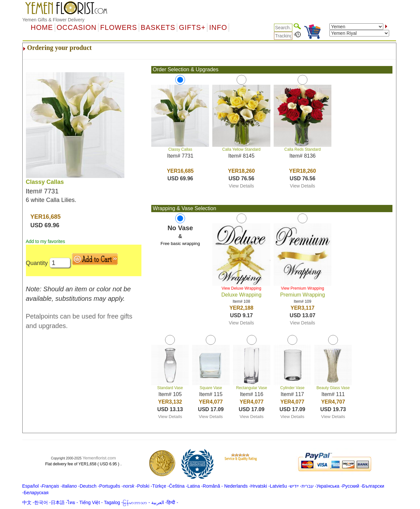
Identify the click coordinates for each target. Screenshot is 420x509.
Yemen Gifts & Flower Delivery (53, 20)
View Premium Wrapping (303, 288)
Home (42, 28)
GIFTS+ (192, 28)
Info (218, 28)
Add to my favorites (46, 241)
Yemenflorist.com (99, 458)
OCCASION (77, 28)
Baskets (158, 28)
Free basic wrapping (180, 243)
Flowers (118, 28)
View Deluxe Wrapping (241, 288)
